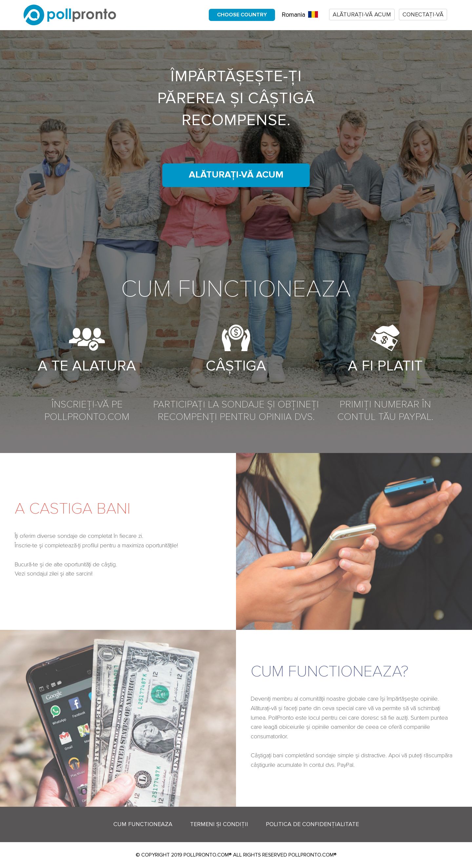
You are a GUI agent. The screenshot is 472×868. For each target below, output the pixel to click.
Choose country (242, 15)
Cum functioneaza (143, 824)
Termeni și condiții (219, 824)
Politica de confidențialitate (312, 824)
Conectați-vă (423, 14)
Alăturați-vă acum (362, 14)
